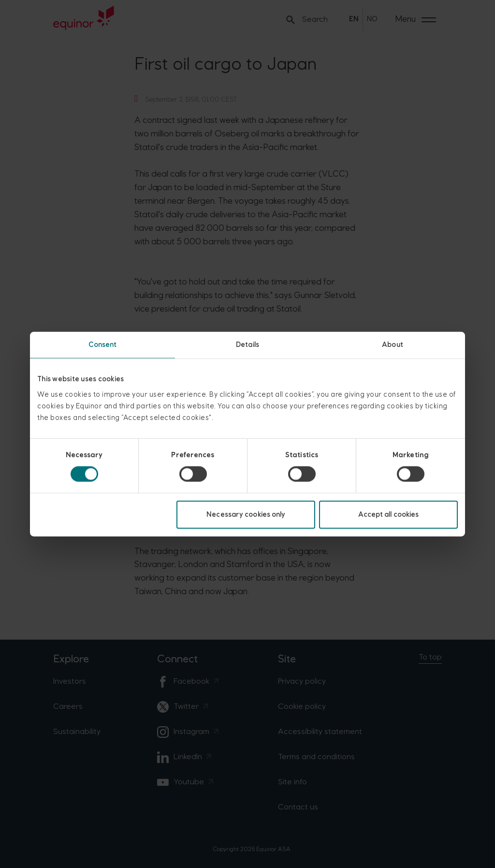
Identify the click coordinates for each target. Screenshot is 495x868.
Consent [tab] (103, 345)
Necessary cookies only (246, 514)
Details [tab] (247, 345)
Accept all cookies (389, 514)
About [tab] (393, 345)
